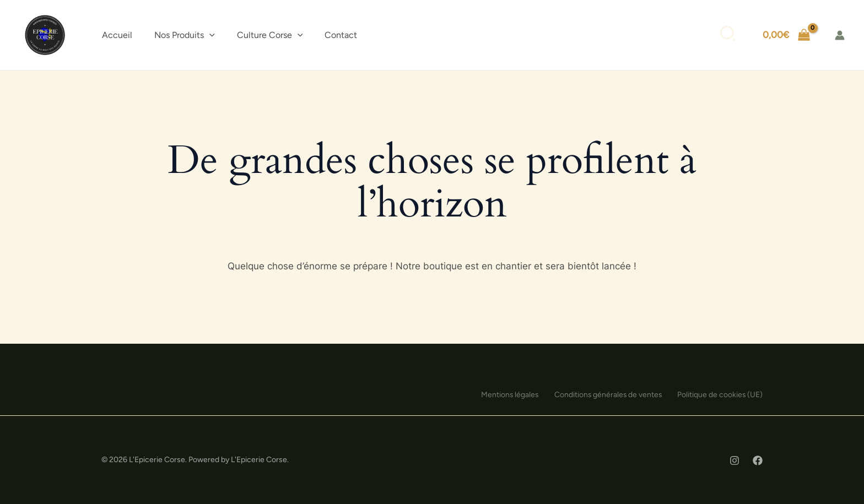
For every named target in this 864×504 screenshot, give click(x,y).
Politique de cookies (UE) (720, 395)
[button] (185, 35)
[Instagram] (735, 460)
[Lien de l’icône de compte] (840, 35)
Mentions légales (504, 395)
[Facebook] (758, 460)
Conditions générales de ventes (605, 395)
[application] (209, 35)
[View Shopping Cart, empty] (786, 35)
